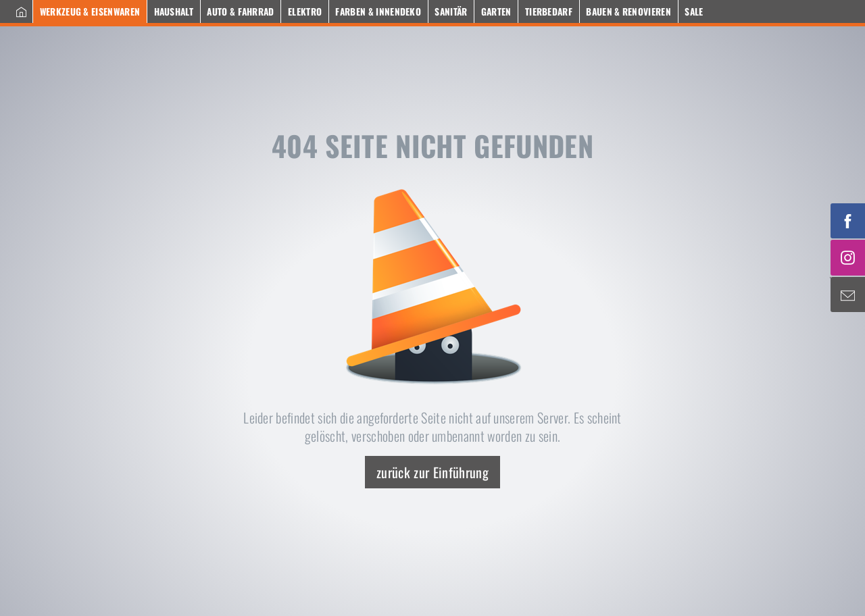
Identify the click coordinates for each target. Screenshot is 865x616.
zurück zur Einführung (432, 472)
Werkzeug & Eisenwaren (90, 11)
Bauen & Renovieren (628, 11)
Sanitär (451, 11)
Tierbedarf (549, 11)
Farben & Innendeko (378, 11)
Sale (694, 11)
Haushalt (174, 11)
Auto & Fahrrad (240, 11)
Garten (496, 11)
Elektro (305, 11)
